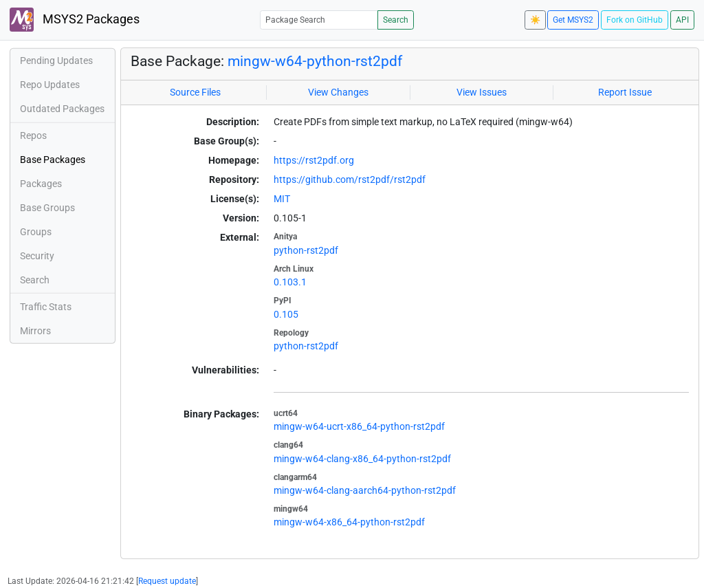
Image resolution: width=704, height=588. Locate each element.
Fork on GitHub (635, 20)
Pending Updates (56, 61)
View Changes (338, 92)
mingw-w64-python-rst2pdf (315, 61)
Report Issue (625, 92)
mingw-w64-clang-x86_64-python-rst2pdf (362, 459)
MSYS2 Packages (75, 20)
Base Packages (53, 160)
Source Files (195, 92)
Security (37, 256)
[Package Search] (319, 20)
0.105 (286, 314)
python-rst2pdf (306, 250)
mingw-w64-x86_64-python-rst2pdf (349, 522)
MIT (282, 199)
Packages (41, 184)
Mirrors (35, 331)
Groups (36, 232)
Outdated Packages (62, 109)
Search (396, 20)
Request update (167, 581)
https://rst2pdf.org (314, 160)
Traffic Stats (46, 307)
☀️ (535, 20)
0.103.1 (290, 282)
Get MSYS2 (573, 20)
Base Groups (47, 208)
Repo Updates (50, 85)
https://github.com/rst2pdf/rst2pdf (350, 179)
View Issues (482, 92)
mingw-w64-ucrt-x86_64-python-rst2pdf (359, 426)
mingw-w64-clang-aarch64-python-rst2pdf (365, 490)
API (682, 20)
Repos (33, 135)
